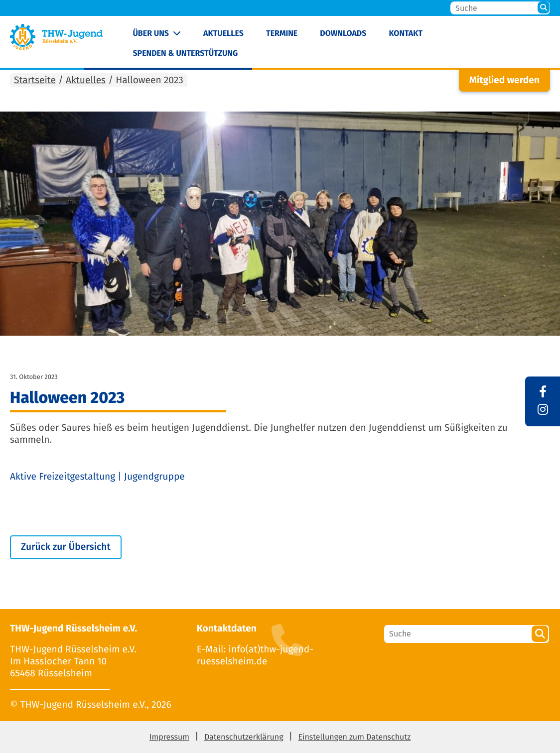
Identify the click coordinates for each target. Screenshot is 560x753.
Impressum (169, 737)
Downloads (343, 34)
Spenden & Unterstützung (185, 54)
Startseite (35, 80)
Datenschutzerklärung (244, 737)
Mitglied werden (504, 80)
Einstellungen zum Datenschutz (354, 737)
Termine (282, 34)
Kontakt (406, 34)
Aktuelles (223, 34)
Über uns (151, 34)
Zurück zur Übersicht (66, 547)
